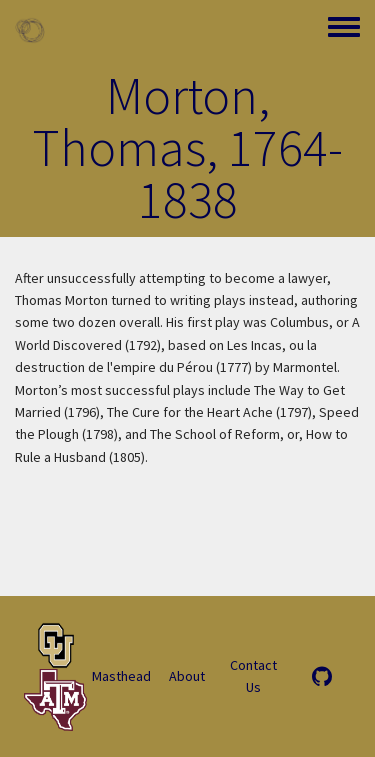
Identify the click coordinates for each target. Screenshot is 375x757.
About (187, 676)
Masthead (121, 676)
